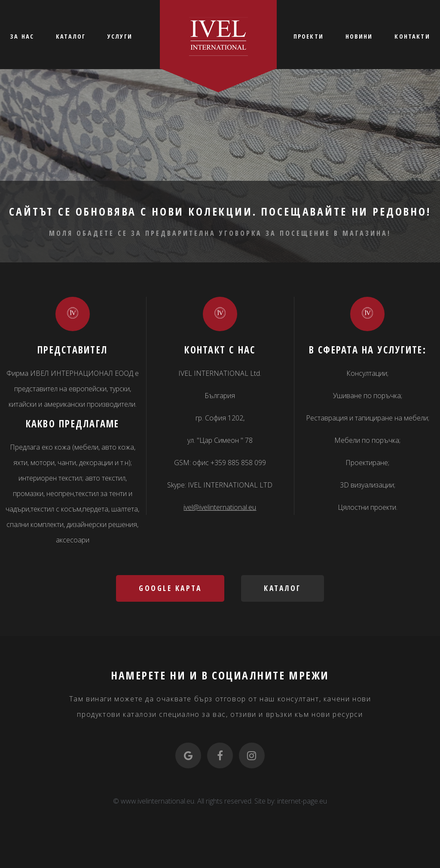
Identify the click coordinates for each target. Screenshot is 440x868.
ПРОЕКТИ (309, 36)
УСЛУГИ (120, 36)
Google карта (170, 588)
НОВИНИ (359, 36)
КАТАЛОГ (71, 36)
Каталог (283, 588)
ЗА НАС (22, 36)
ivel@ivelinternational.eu (220, 507)
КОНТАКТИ (412, 36)
